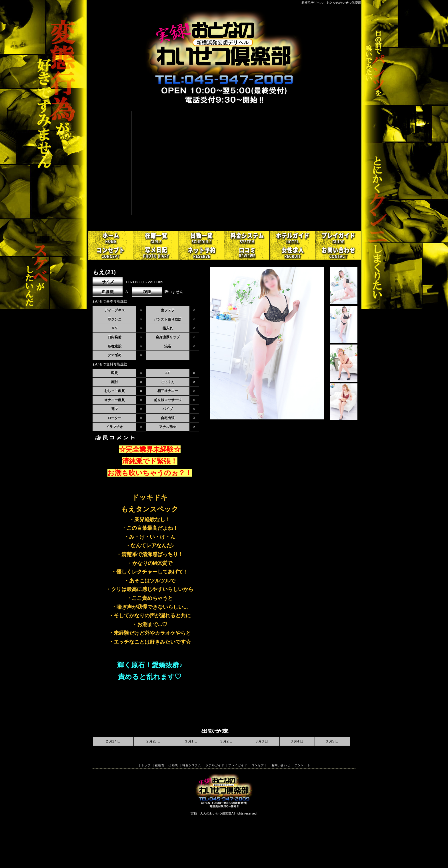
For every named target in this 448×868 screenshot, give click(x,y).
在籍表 (160, 765)
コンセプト (259, 765)
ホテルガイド (215, 765)
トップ (146, 765)
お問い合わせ (281, 765)
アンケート (302, 765)
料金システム (192, 765)
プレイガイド (238, 765)
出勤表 (173, 765)
